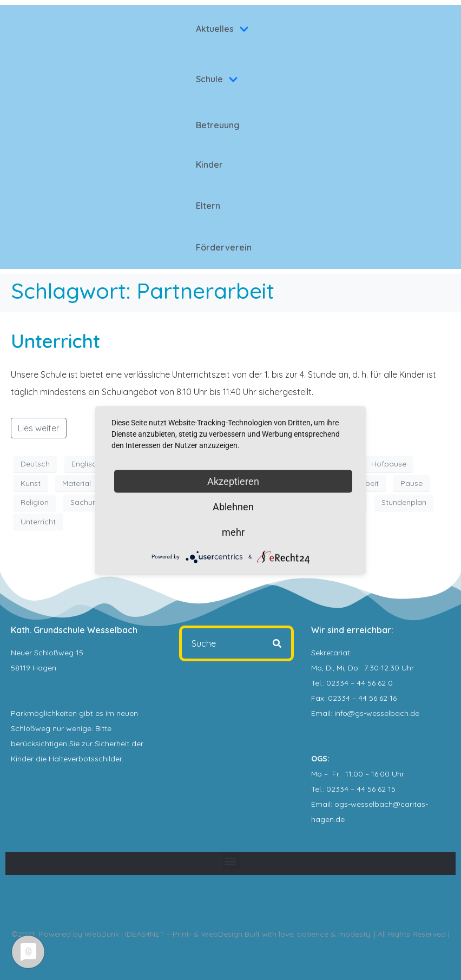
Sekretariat (331, 653)
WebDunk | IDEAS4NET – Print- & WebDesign (163, 934)
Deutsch (35, 464)
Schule (217, 79)
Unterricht (55, 341)
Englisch (86, 464)
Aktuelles (222, 29)
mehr (233, 532)
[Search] (277, 643)
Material (77, 483)
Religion (35, 502)
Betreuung (218, 125)
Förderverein (224, 247)
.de (339, 819)
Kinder (209, 165)
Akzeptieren (233, 481)
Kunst (31, 483)
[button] (231, 861)
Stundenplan (404, 502)
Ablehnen (233, 506)
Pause (411, 483)
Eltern (208, 206)
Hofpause (389, 464)
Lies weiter (39, 428)
